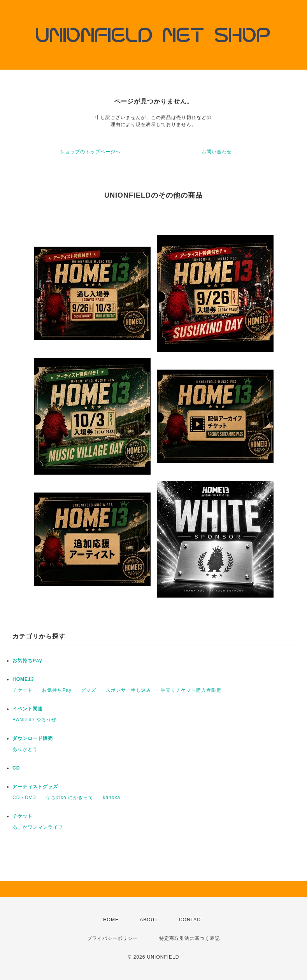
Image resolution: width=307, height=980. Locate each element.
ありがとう (25, 749)
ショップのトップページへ (90, 152)
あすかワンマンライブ (38, 827)
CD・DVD (24, 798)
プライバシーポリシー (112, 938)
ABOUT (149, 920)
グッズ (89, 690)
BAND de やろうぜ (34, 720)
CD (16, 768)
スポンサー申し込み (129, 690)
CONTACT (191, 920)
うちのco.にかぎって (69, 798)
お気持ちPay (27, 661)
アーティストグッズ (35, 787)
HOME (111, 920)
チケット (23, 690)
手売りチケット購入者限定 (191, 690)
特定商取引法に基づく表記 (189, 938)
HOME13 (23, 679)
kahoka (111, 798)
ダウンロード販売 (33, 738)
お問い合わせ (217, 152)
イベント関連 (28, 709)
